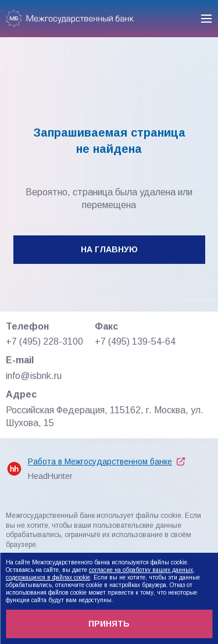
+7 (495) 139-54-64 (135, 341)
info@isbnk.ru (34, 376)
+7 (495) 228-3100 (44, 341)
